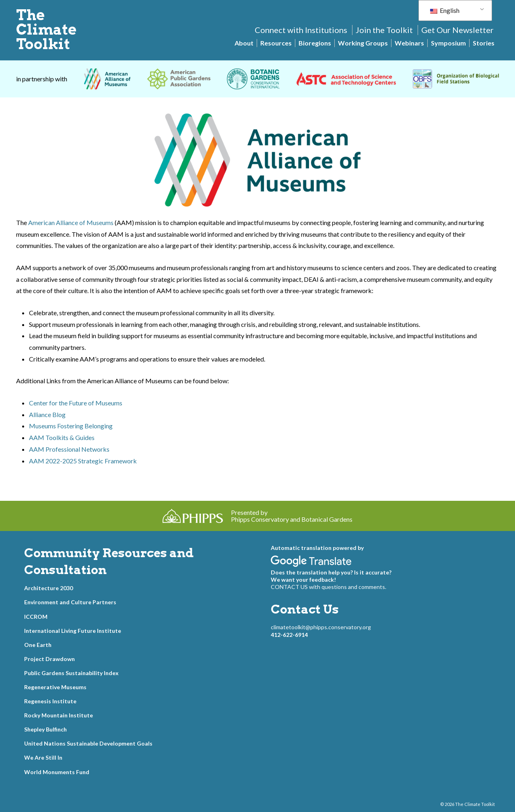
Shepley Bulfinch (45, 729)
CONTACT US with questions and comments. (329, 587)
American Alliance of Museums (71, 222)
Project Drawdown (49, 659)
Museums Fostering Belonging (71, 426)
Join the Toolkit (384, 30)
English (445, 10)
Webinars (409, 43)
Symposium (448, 43)
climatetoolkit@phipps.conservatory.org (321, 627)
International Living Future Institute (73, 631)
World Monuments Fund (57, 772)
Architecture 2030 (48, 588)
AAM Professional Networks (69, 449)
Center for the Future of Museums (76, 403)
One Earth (38, 645)
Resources (276, 43)
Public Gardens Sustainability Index (71, 673)
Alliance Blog (47, 414)
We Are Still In (43, 757)
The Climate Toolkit (46, 29)
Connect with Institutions (301, 30)
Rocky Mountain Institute (59, 715)
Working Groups (363, 43)
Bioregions (315, 43)
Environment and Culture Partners (70, 602)
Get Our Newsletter (457, 30)
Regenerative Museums (55, 687)
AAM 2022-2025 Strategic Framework (83, 461)
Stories (484, 43)
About (244, 43)
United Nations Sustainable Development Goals (88, 743)
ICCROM (36, 617)
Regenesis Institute (50, 701)
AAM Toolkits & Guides (62, 437)
